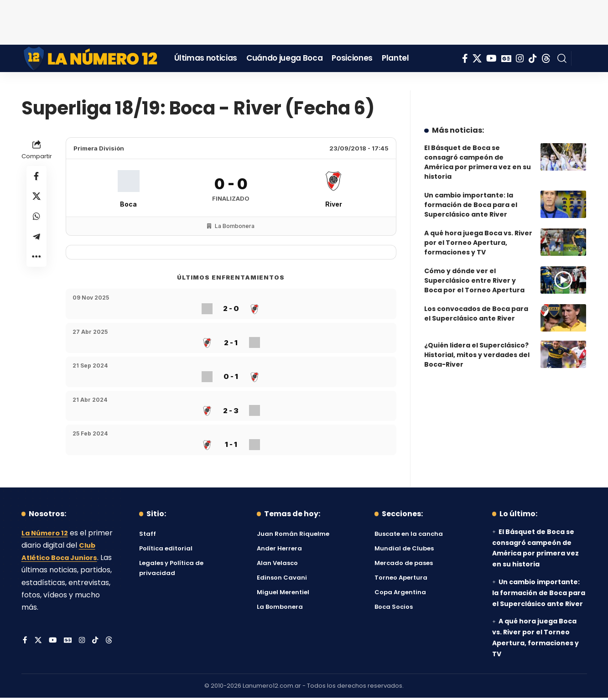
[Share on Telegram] (36, 243)
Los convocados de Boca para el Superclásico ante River (476, 295)
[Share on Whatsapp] (36, 221)
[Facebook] (465, 58)
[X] (477, 58)
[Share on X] (36, 199)
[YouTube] (491, 58)
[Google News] (506, 58)
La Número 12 (47, 535)
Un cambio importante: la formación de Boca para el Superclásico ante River (471, 187)
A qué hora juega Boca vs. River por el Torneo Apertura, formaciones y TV (478, 224)
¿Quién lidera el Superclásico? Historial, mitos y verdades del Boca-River (477, 337)
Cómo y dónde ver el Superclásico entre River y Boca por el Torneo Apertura (474, 262)
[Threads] (546, 58)
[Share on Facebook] (36, 177)
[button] (562, 58)
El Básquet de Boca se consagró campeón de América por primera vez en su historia (478, 144)
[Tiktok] (533, 58)
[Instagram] (520, 58)
